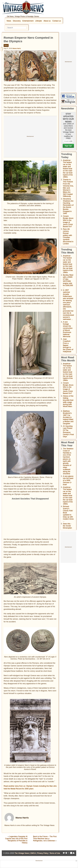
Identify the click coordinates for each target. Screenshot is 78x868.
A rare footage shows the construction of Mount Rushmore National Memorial (68, 329)
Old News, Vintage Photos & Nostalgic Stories (23, 16)
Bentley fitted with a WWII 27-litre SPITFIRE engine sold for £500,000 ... (68, 281)
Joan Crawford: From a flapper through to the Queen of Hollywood (68, 345)
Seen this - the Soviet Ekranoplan (67, 526)
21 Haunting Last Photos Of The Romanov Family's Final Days (68, 431)
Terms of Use (55, 853)
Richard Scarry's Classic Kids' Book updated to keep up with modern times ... (68, 514)
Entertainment (28, 21)
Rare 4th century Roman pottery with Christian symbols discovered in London (68, 236)
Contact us (57, 21)
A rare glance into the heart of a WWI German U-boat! (68, 480)
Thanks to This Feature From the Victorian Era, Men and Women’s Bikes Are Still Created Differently (68, 188)
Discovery (17, 21)
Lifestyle (39, 21)
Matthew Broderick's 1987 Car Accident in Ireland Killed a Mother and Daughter (68, 417)
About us (47, 21)
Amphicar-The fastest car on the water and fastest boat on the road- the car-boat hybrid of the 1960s (68, 169)
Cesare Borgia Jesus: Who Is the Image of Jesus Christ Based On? (68, 221)
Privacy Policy (43, 853)
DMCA (33, 853)
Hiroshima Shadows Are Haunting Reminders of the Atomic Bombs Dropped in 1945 (68, 206)
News (9, 21)
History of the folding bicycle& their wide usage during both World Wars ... (68, 402)
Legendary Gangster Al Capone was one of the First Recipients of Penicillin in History (16, 840)
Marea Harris (17, 48)
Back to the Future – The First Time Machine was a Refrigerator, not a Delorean (45, 839)
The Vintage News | (22, 853)
